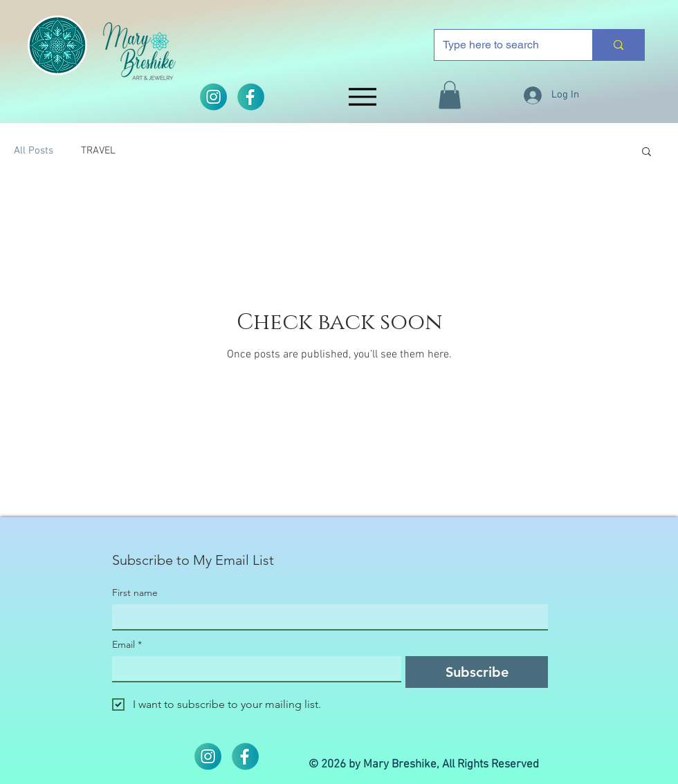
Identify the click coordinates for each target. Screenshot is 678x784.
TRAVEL (98, 151)
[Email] (253, 669)
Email (127, 645)
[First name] (326, 617)
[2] (213, 97)
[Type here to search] (503, 45)
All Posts (34, 151)
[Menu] (362, 96)
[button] (450, 95)
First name (135, 593)
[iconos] (250, 97)
